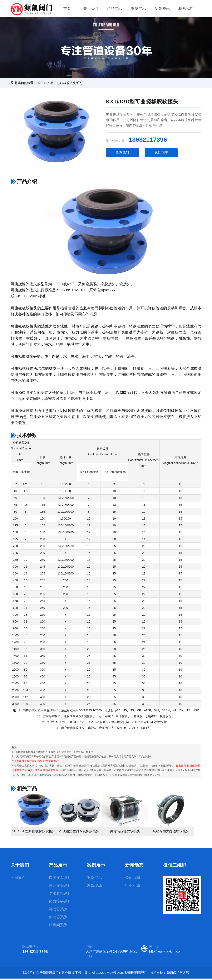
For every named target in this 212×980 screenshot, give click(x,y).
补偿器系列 (58, 911)
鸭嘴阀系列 (58, 927)
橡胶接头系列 (73, 84)
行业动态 (133, 887)
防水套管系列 (60, 895)
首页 (67, 9)
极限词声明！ (140, 974)
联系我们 (186, 9)
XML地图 (124, 974)
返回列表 (161, 154)
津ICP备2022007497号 (100, 974)
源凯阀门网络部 (178, 974)
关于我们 (91, 9)
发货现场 (94, 887)
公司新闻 (133, 879)
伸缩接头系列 (60, 887)
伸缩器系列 (58, 919)
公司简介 (18, 879)
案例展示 (138, 9)
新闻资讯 (162, 9)
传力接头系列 (60, 903)
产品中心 (54, 84)
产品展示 (114, 9)
